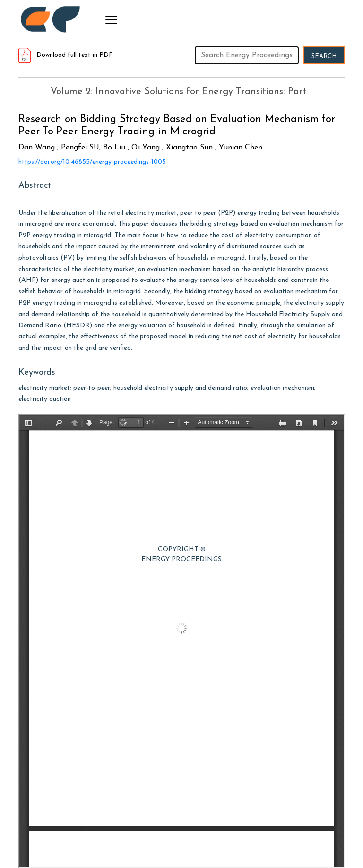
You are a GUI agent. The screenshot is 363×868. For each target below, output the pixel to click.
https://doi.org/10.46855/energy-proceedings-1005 (92, 162)
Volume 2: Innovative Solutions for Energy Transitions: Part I (181, 92)
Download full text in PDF (66, 55)
